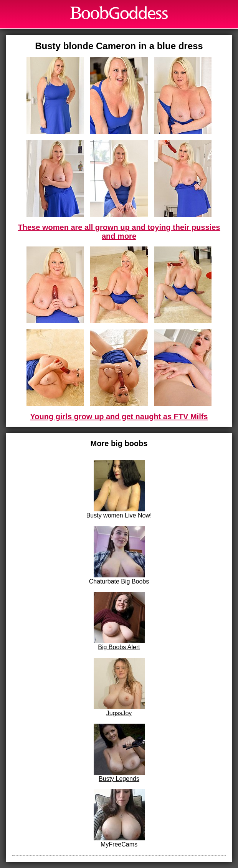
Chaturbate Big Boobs (119, 556)
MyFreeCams (119, 818)
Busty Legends (119, 753)
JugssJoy (119, 687)
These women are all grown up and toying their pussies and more (119, 231)
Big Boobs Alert (119, 621)
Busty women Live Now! (119, 489)
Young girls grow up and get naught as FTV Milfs (119, 417)
